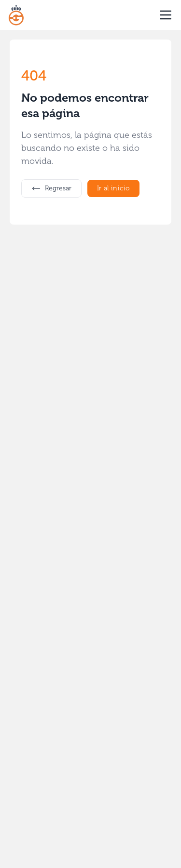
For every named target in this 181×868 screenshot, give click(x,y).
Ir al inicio (113, 188)
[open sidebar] (166, 15)
